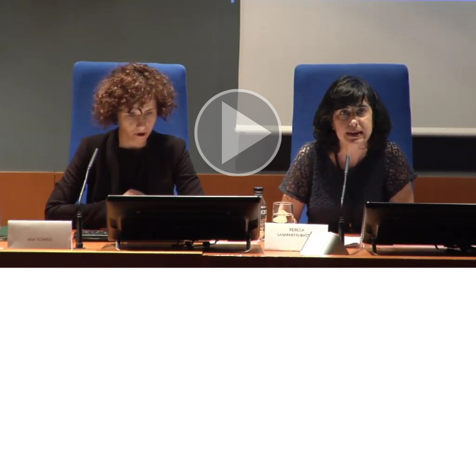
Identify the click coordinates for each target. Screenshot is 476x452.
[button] (238, 134)
